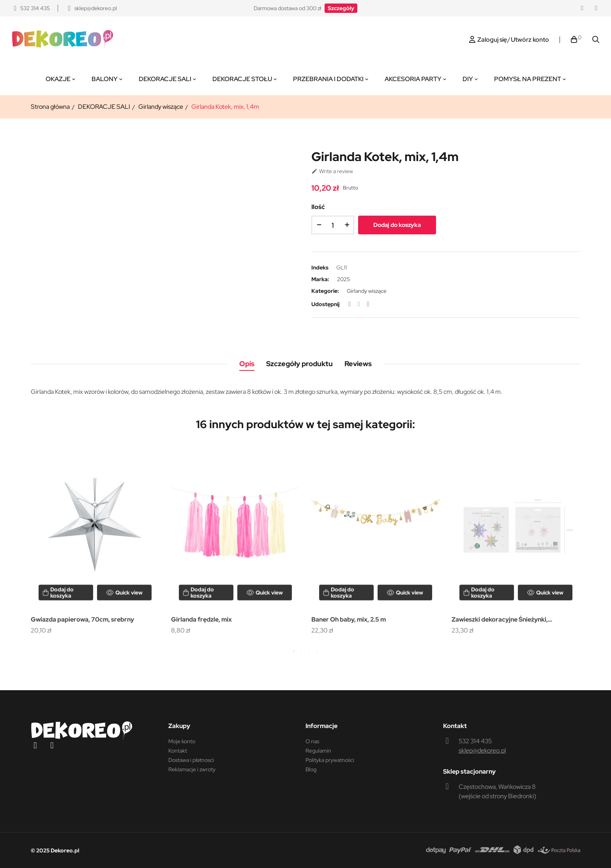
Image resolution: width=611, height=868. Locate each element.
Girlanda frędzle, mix (201, 619)
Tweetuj (359, 304)
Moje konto (182, 741)
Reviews (358, 364)
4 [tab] (317, 651)
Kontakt (178, 751)
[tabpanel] (95, 541)
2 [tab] (302, 651)
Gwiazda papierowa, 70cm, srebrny (82, 619)
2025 (343, 279)
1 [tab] (294, 651)
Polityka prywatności (330, 760)
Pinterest (368, 304)
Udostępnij (350, 304)
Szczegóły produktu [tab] (299, 364)
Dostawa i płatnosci (191, 760)
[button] (341, 8)
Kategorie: (325, 291)
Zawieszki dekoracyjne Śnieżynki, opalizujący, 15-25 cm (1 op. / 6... (500, 620)
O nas (312, 741)
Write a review (332, 171)
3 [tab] (309, 651)
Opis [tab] (247, 364)
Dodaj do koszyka (397, 225)
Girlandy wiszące (367, 291)
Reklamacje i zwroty (192, 769)
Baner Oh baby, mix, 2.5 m (349, 619)
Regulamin (318, 751)
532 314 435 (475, 741)
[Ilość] (333, 225)
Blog (311, 769)
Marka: (320, 279)
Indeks (320, 267)
